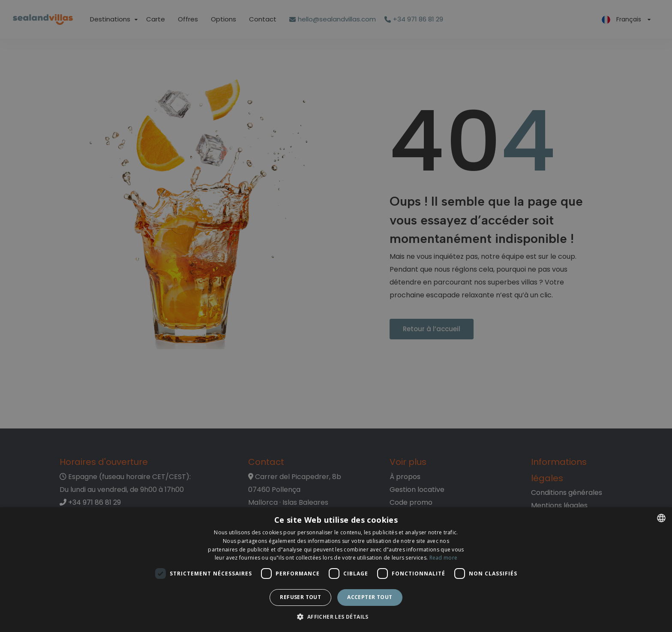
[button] (336, 617)
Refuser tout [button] (300, 597)
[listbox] (661, 518)
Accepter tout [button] (370, 597)
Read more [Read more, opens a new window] (444, 558)
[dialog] (336, 570)
